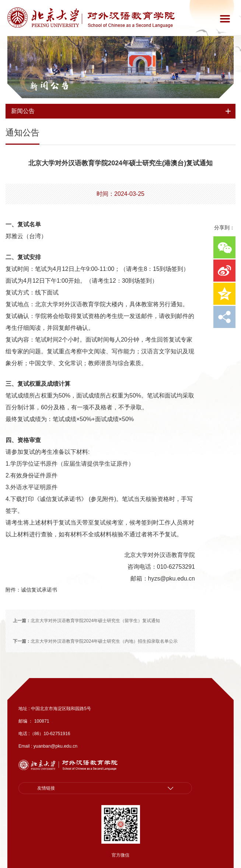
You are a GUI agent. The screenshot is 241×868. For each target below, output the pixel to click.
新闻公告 (49, 86)
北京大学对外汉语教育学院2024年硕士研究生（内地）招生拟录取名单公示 (95, 641)
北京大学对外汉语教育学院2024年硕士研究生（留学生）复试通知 (86, 621)
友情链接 (46, 788)
